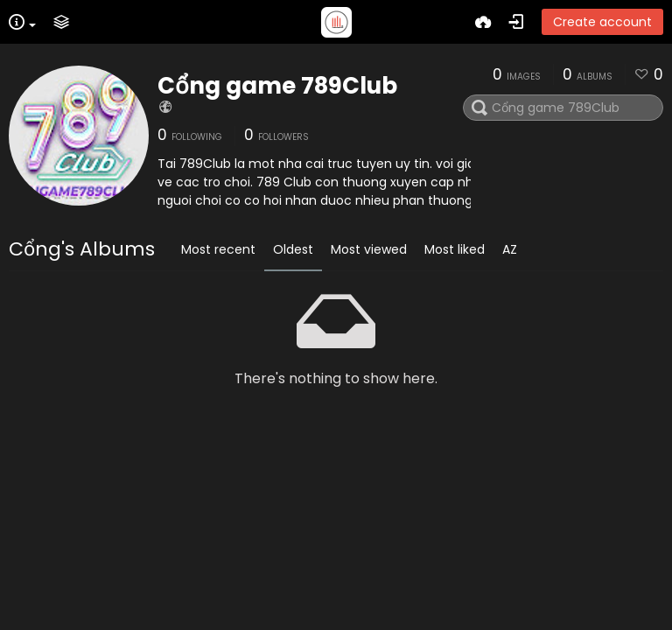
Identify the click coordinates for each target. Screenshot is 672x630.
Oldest (293, 249)
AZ (510, 249)
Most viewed (369, 249)
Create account (602, 22)
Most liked (455, 249)
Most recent (218, 249)
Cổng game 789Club (277, 86)
